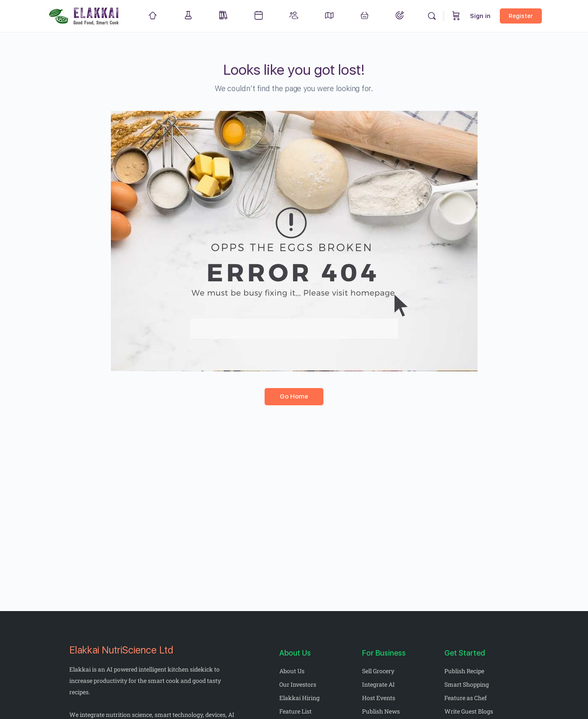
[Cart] (456, 16)
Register (521, 16)
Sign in (480, 16)
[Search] (432, 16)
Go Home (294, 396)
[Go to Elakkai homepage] (84, 15)
